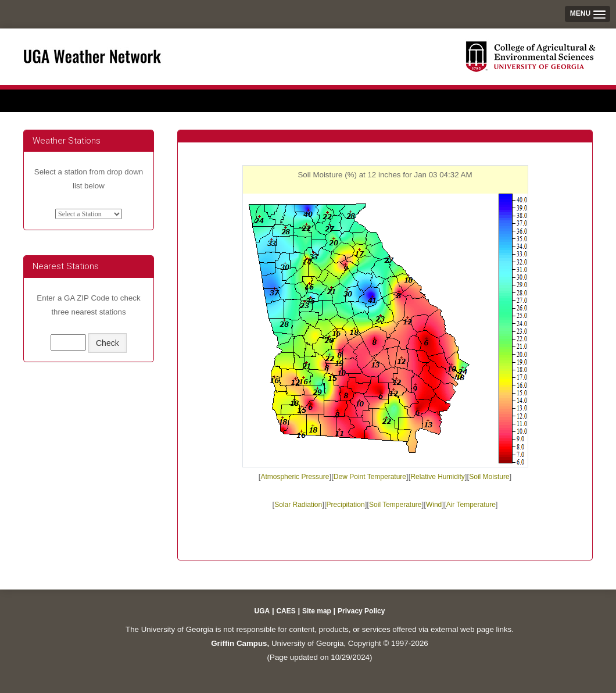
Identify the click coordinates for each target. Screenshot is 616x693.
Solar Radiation (298, 505)
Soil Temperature (395, 505)
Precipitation (346, 505)
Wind (434, 505)
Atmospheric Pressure (295, 477)
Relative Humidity (437, 477)
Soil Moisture (489, 477)
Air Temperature (471, 505)
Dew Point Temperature (370, 477)
